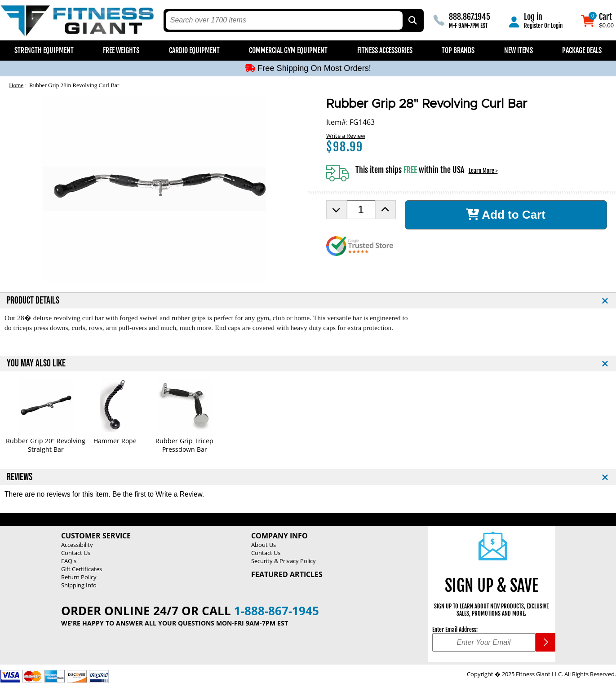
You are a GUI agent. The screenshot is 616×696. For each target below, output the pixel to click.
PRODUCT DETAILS (33, 301)
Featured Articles (287, 574)
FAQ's (69, 561)
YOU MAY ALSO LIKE (36, 363)
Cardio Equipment (194, 50)
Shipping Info (79, 585)
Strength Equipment (44, 50)
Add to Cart (506, 215)
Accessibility (77, 545)
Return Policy (79, 577)
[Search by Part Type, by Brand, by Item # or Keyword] (412, 20)
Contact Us (76, 553)
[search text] (284, 20)
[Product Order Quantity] (361, 210)
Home (16, 85)
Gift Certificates (82, 569)
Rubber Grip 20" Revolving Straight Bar (46, 445)
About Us (264, 545)
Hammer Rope (115, 441)
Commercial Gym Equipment (288, 50)
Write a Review (346, 136)
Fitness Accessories (385, 50)
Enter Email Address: (455, 630)
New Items (519, 50)
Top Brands (458, 50)
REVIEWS (20, 477)
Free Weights (121, 50)
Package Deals (582, 50)
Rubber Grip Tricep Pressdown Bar (184, 445)
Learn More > (483, 171)
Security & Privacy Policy (284, 561)
